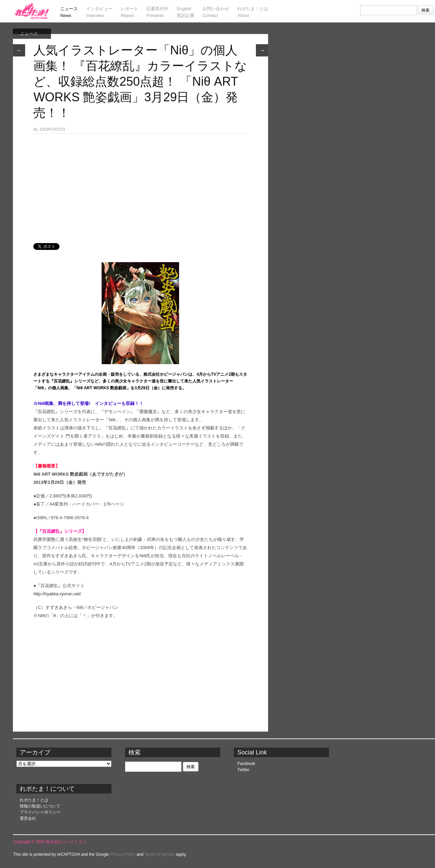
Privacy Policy (123, 854)
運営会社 (28, 818)
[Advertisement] (140, 185)
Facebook (246, 764)
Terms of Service (160, 854)
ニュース (29, 33)
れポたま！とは (34, 800)
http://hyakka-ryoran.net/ (57, 594)
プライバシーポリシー (40, 812)
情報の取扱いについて (40, 806)
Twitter (243, 770)
